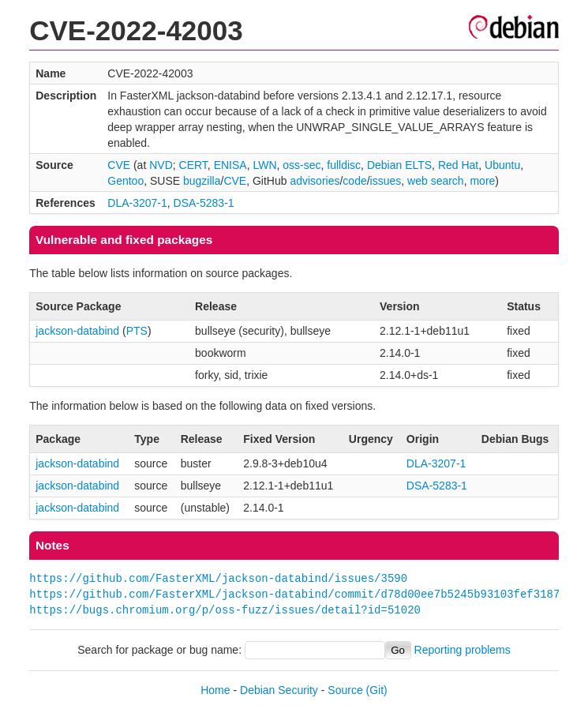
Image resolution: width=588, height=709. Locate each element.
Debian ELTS (399, 165)
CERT (193, 165)
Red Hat (458, 165)
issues (386, 181)
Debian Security (279, 690)
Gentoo (125, 181)
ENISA (230, 165)
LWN (264, 165)
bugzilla (202, 181)
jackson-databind (77, 331)
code (354, 181)
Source (345, 690)
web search (436, 181)
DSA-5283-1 (204, 203)
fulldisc (344, 165)
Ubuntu (502, 165)
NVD (161, 165)
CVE (119, 165)
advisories (315, 181)
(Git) (377, 690)
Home (215, 690)
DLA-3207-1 (137, 203)
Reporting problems (463, 650)
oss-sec (301, 165)
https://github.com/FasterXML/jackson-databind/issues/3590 (218, 578)
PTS (137, 331)
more (482, 181)
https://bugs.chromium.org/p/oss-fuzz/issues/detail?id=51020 (225, 610)
